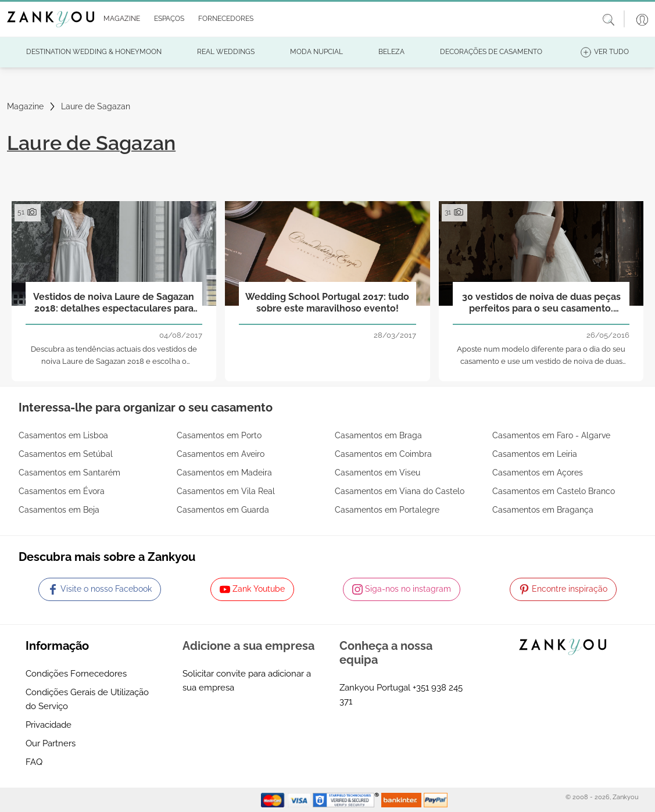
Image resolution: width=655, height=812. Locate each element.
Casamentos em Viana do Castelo (400, 491)
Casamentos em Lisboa (63, 435)
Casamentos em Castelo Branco (554, 491)
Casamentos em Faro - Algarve (551, 435)
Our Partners (51, 743)
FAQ (34, 762)
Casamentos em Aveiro (221, 454)
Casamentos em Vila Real (226, 491)
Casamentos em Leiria (535, 454)
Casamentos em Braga (378, 435)
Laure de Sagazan (96, 106)
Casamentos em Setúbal (66, 454)
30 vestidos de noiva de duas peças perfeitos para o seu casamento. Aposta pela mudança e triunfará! (541, 303)
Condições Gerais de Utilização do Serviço (87, 699)
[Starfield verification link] (347, 799)
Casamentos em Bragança (543, 510)
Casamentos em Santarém (69, 473)
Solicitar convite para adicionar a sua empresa (247, 681)
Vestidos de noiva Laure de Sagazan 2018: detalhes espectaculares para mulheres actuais (114, 303)
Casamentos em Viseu (377, 473)
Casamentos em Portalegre (387, 510)
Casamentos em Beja (59, 510)
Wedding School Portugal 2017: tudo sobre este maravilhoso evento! (327, 302)
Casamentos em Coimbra (383, 454)
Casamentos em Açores (538, 473)
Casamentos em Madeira (224, 473)
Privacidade (49, 725)
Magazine (25, 106)
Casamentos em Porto (219, 435)
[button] (119, 19)
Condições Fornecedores (76, 674)
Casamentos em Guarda (223, 510)
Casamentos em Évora (62, 491)
